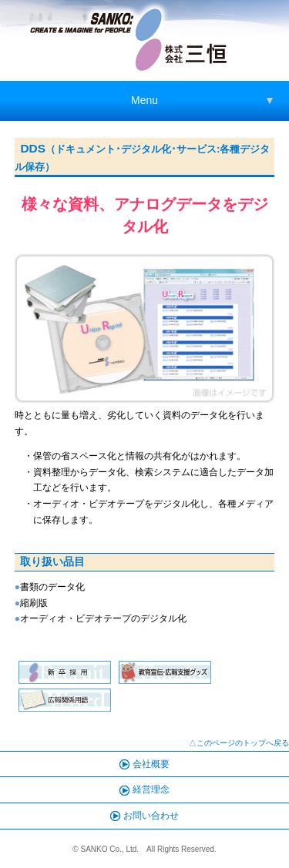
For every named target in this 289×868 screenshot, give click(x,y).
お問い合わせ (144, 816)
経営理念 (144, 789)
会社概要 (144, 764)
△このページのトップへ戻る (239, 743)
